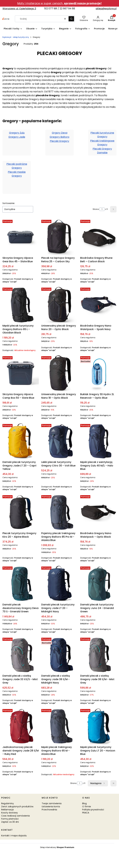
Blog (84, 803)
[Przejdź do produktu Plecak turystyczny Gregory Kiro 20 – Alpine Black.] (21, 512)
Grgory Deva (60, 133)
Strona (96, 209)
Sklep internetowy (57, 847)
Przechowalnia (49, 810)
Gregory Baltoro (60, 137)
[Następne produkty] (98, 783)
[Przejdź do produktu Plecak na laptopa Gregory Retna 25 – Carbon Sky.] (59, 237)
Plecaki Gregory (60, 141)
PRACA (86, 813)
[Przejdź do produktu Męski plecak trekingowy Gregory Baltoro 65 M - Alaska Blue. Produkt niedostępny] (59, 726)
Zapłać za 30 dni (10, 822)
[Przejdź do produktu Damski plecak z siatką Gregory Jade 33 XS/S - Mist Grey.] (21, 655)
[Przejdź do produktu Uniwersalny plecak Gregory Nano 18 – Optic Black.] (59, 373)
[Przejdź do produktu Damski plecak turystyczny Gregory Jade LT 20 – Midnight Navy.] (59, 584)
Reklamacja (7, 810)
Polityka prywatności (93, 810)
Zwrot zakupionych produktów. (17, 807)
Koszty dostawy (10, 813)
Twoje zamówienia (52, 803)
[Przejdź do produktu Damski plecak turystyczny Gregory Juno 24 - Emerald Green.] (98, 584)
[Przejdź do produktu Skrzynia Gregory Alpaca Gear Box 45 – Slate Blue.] (21, 237)
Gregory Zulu (17, 133)
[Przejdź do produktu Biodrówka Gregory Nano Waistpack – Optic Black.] (98, 512)
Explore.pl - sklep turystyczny (16, 37)
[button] (71, 19)
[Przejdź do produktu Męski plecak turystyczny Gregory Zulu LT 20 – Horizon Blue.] (98, 726)
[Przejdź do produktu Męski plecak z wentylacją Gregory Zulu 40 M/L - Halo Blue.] (98, 441)
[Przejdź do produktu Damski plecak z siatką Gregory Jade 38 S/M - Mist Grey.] (98, 655)
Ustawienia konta (51, 807)
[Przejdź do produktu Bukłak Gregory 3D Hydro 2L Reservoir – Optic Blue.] (98, 373)
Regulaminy (8, 803)
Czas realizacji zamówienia (15, 816)
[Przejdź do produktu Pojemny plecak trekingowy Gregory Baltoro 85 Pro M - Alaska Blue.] (59, 512)
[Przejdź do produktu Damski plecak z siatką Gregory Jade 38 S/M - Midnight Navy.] (59, 655)
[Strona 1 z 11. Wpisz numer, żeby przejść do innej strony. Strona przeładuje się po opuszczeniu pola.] (102, 209)
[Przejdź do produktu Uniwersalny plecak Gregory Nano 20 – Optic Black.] (59, 305)
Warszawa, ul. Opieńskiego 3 (19, 9)
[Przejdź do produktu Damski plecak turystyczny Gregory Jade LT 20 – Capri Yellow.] (21, 441)
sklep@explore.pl (106, 9)
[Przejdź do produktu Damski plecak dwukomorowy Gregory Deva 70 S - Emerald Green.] (21, 584)
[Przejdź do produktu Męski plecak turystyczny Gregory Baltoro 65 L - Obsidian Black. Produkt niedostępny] (21, 305)
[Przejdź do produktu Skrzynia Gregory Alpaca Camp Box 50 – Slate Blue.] (21, 373)
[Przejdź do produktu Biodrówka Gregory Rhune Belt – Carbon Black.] (98, 237)
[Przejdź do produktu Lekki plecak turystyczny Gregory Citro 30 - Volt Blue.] (59, 441)
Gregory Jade (17, 137)
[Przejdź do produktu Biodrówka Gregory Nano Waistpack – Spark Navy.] (98, 305)
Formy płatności (10, 819)
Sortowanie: (9, 203)
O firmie (87, 807)
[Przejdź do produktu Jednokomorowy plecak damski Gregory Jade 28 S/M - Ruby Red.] (21, 726)
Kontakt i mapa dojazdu (14, 836)
